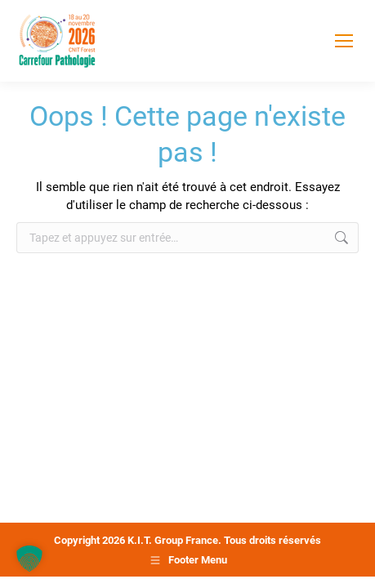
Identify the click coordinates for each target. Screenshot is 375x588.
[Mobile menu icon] (344, 41)
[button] (29, 559)
